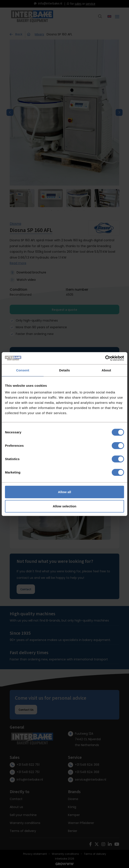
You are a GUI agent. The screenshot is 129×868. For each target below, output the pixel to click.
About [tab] (106, 370)
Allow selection (64, 506)
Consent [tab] (23, 370)
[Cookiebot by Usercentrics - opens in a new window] (105, 358)
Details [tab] (64, 370)
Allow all (65, 492)
